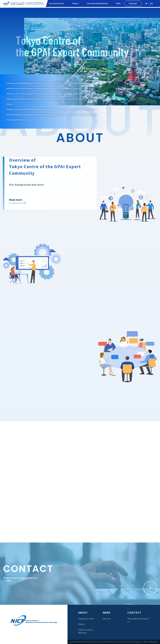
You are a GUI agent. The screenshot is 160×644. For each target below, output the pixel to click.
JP (146, 4)
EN (151, 4)
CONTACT (133, 4)
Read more (15, 200)
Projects (75, 3)
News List (107, 619)
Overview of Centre (56, 3)
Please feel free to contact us (138, 620)
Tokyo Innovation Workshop (97, 3)
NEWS (118, 3)
